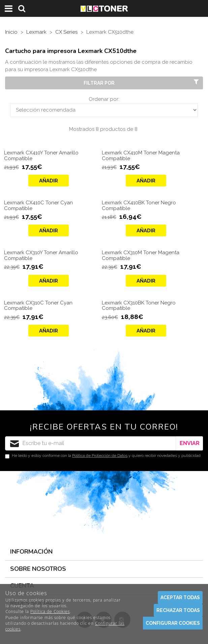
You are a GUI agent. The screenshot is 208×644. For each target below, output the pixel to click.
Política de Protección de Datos (100, 456)
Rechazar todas (178, 610)
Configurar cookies (173, 623)
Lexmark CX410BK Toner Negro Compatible (139, 206)
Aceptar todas (180, 597)
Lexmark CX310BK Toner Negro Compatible (139, 306)
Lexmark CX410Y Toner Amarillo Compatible (41, 156)
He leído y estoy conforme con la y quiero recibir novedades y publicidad (103, 456)
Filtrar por (142, 83)
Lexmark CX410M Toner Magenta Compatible (141, 156)
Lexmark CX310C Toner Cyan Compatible (38, 306)
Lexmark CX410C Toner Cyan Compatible (38, 206)
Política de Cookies (50, 611)
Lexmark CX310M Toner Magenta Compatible (141, 255)
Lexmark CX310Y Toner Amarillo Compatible (41, 255)
